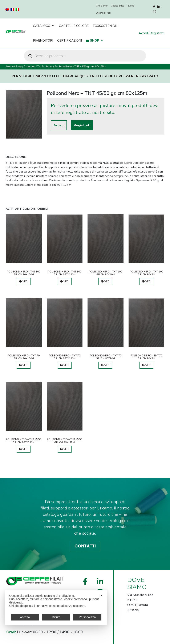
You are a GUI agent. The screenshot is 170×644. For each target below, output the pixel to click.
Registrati (82, 125)
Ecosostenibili (106, 26)
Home (10, 67)
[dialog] (56, 607)
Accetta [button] (25, 617)
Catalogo (44, 26)
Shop (97, 41)
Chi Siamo (102, 6)
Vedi (24, 281)
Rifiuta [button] (56, 617)
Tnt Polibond (45, 67)
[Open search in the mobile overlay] (85, 56)
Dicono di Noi (103, 13)
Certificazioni (70, 41)
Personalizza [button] (87, 617)
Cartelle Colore (74, 26)
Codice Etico (118, 6)
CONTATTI (85, 546)
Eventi (131, 6)
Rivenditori (43, 41)
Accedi (59, 125)
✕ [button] (102, 596)
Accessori (29, 67)
